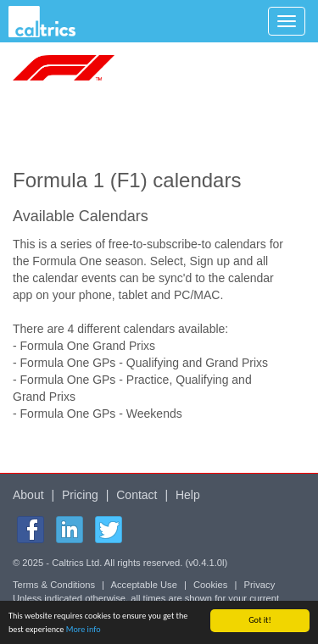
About (28, 495)
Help (188, 495)
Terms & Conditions (54, 585)
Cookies (210, 585)
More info (84, 629)
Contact (137, 495)
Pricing (80, 495)
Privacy (260, 585)
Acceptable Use (144, 585)
